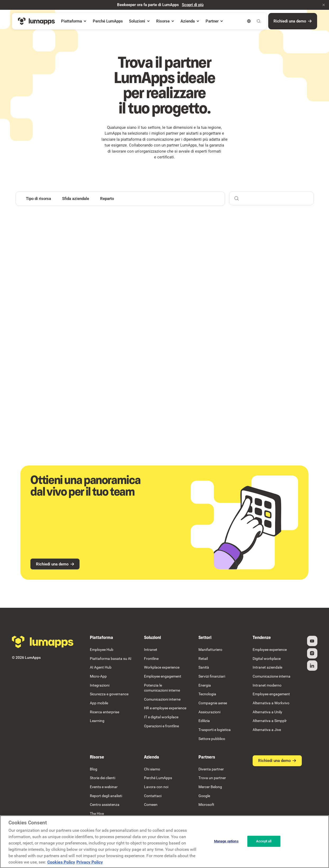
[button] (324, 5)
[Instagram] (312, 653)
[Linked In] (312, 666)
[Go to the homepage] (43, 642)
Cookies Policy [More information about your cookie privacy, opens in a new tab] (61, 862)
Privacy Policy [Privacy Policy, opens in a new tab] (90, 862)
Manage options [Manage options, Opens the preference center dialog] (226, 841)
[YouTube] (312, 641)
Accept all (264, 841)
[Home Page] (36, 21)
